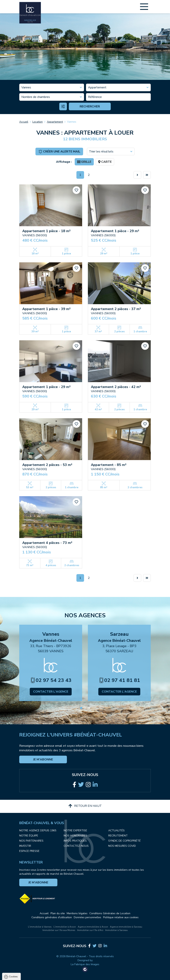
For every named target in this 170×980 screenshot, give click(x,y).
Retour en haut (85, 806)
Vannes (72, 122)
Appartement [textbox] (97, 87)
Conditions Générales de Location (110, 913)
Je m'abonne (43, 759)
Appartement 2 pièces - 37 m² (116, 309)
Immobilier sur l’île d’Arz (90, 930)
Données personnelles (87, 917)
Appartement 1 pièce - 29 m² (115, 231)
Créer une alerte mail (59, 152)
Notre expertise (75, 830)
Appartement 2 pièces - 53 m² (47, 465)
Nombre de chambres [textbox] (36, 97)
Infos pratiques (75, 841)
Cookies (13, 932)
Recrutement (118, 836)
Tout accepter (27, 975)
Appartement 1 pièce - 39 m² (46, 309)
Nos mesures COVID (122, 846)
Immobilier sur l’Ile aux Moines (59, 930)
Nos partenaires (31, 841)
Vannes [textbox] (26, 87)
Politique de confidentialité (22, 966)
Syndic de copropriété (124, 841)
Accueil (24, 122)
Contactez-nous (76, 846)
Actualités (116, 830)
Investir (25, 846)
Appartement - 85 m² (109, 465)
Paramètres (73, 975)
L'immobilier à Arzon (65, 927)
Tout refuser (51, 975)
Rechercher (90, 106)
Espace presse (29, 851)
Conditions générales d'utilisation (52, 917)
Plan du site (58, 913)
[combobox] (52, 87)
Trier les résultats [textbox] (101, 152)
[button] (81, 708)
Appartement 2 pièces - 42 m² (116, 387)
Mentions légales (77, 913)
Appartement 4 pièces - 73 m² (47, 543)
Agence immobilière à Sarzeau (126, 927)
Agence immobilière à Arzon (93, 927)
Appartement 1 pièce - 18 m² (46, 231)
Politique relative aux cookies (121, 917)
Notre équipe (29, 836)
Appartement (55, 122)
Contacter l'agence (51, 692)
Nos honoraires (75, 836)
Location (38, 122)
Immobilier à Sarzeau (116, 930)
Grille (84, 162)
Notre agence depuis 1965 (38, 830)
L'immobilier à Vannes (40, 927)
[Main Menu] (144, 7)
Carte (105, 162)
